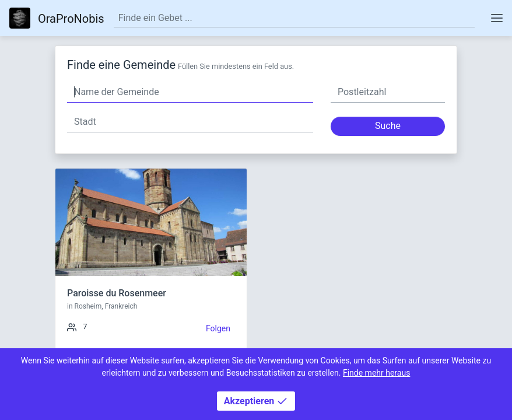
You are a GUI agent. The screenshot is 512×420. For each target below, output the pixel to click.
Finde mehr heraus (376, 373)
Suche (388, 126)
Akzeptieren (256, 401)
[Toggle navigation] (497, 18)
